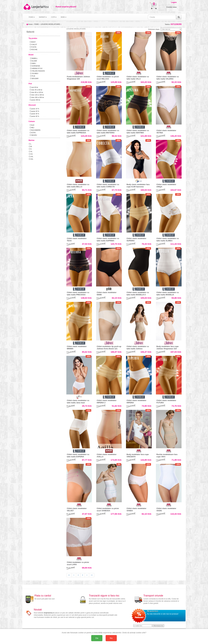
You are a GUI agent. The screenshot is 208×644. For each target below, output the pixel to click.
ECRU (32, 133)
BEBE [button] (63, 17)
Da (97, 638)
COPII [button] (54, 17)
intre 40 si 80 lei (36, 90)
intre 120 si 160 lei (36, 95)
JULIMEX (34, 73)
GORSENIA (34, 66)
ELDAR (33, 61)
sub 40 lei (33, 87)
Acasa (30, 24)
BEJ (32, 128)
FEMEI (37, 24)
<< (69, 575)
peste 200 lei (35, 100)
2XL (31, 157)
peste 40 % (34, 116)
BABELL (33, 58)
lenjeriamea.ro (49, 613)
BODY (32, 42)
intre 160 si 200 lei (36, 97)
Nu (111, 638)
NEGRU (33, 135)
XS (31, 154)
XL (31, 151)
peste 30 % (34, 114)
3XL (31, 159)
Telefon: (173, 24)
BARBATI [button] (43, 17)
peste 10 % (34, 109)
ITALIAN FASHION (37, 71)
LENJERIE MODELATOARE (50, 24)
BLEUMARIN (35, 130)
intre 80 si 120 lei (36, 92)
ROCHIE (33, 50)
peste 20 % (34, 111)
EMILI (32, 63)
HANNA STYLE (36, 68)
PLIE (32, 76)
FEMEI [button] (32, 17)
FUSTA (33, 47)
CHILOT (33, 44)
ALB (32, 125)
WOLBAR (34, 78)
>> (92, 575)
